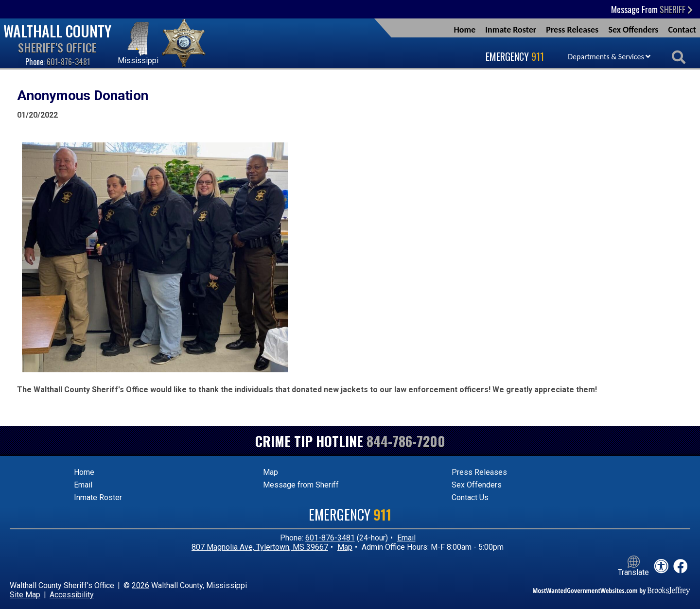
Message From (652, 9)
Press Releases (572, 30)
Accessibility (72, 595)
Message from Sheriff (301, 485)
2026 (140, 585)
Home (464, 30)
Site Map (25, 595)
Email (83, 485)
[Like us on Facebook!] (681, 566)
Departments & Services (609, 57)
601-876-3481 (68, 62)
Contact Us (470, 497)
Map (271, 472)
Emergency (515, 56)
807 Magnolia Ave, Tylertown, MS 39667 (260, 547)
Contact (682, 30)
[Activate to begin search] (679, 58)
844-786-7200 (406, 441)
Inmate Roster (511, 30)
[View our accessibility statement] (661, 566)
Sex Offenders (633, 30)
